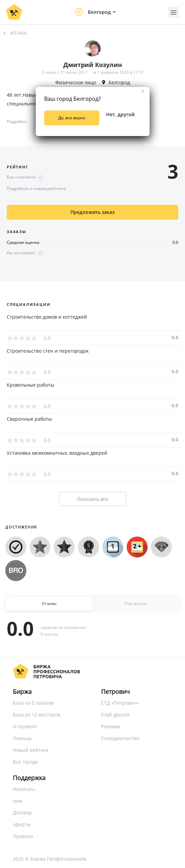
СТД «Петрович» (120, 703)
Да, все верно (72, 118)
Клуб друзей (115, 715)
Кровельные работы (30, 385)
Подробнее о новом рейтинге (36, 188)
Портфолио (136, 603)
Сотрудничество (120, 738)
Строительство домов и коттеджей (47, 317)
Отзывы (49, 603)
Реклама (111, 726)
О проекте (25, 726)
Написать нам (24, 795)
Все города (25, 762)
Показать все (93, 499)
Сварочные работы (29, 419)
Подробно (17, 121)
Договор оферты (22, 818)
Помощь (22, 738)
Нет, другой (120, 114)
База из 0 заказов (33, 703)
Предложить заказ (92, 212)
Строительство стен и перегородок (48, 351)
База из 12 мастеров (37, 715)
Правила (23, 836)
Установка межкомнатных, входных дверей (57, 453)
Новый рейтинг (31, 750)
